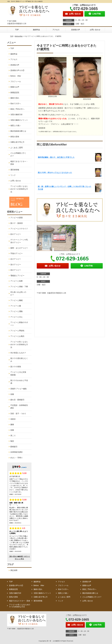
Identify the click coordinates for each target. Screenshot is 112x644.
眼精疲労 (14, 447)
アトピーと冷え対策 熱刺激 (19, 374)
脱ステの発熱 (16, 367)
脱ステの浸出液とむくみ (19, 360)
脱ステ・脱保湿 (17, 223)
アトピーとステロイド (19, 229)
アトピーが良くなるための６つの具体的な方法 (19, 189)
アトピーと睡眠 (17, 300)
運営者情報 (15, 170)
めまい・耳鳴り (17, 458)
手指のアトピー (17, 253)
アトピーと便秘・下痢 (19, 287)
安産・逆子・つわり (18, 414)
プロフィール (16, 82)
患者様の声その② (17, 70)
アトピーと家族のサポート (19, 324)
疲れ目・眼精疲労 (17, 400)
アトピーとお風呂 (17, 336)
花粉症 (13, 419)
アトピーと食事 (17, 281)
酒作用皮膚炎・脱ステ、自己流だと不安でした (56, 157)
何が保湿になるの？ (18, 353)
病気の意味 (15, 137)
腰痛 (12, 425)
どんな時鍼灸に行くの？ (18, 154)
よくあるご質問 (17, 148)
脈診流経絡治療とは (18, 131)
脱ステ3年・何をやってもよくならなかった (55, 173)
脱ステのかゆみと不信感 (19, 382)
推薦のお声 (15, 87)
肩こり (13, 436)
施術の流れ (15, 98)
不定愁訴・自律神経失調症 (19, 407)
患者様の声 (76, 30)
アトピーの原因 (17, 218)
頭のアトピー (16, 270)
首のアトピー (16, 265)
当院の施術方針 (17, 115)
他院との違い (16, 126)
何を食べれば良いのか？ (18, 294)
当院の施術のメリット (19, 120)
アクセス (56, 30)
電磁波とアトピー (17, 276)
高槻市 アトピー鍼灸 (18, 389)
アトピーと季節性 (17, 331)
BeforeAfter (19, 36)
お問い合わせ (95, 30)
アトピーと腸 (16, 306)
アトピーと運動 (17, 311)
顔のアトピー (16, 234)
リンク (13, 175)
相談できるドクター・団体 (19, 163)
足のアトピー (16, 259)
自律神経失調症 (17, 452)
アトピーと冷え (17, 317)
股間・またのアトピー (19, 248)
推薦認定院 (15, 93)
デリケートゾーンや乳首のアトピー (19, 241)
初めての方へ (16, 104)
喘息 (12, 441)
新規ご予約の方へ (17, 109)
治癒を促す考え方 (17, 142)
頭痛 (12, 394)
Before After (16, 76)
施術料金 (36, 30)
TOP (17, 30)
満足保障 (14, 570)
